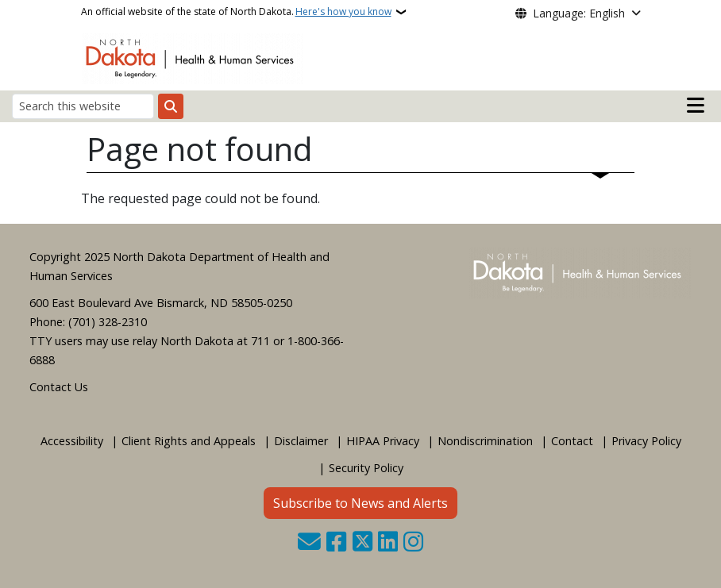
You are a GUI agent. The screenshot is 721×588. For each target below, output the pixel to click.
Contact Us (59, 387)
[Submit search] (171, 106)
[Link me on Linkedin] (388, 543)
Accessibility (72, 441)
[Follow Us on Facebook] (336, 543)
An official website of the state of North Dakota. (236, 12)
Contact (572, 441)
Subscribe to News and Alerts (360, 503)
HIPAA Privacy (383, 441)
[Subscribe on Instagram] (413, 543)
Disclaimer (301, 441)
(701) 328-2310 (108, 322)
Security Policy (366, 468)
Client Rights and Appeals (189, 441)
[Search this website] (83, 106)
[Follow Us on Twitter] (362, 543)
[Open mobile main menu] (696, 106)
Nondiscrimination (485, 441)
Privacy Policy (646, 441)
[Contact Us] (309, 543)
